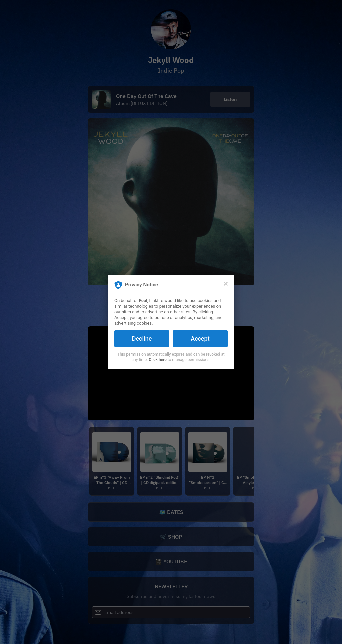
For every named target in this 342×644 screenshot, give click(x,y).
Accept (200, 339)
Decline (142, 339)
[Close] (226, 284)
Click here (157, 360)
